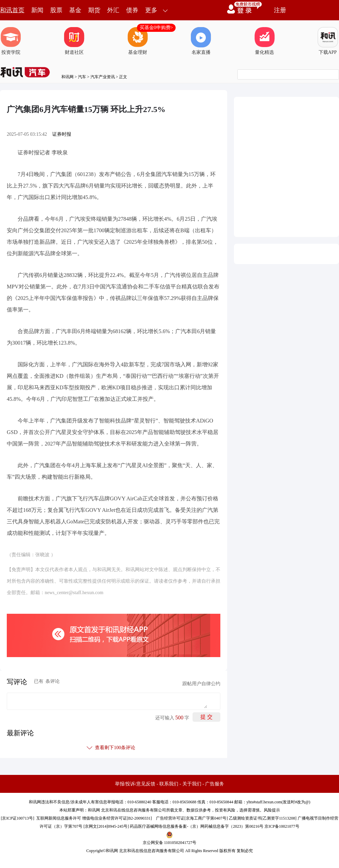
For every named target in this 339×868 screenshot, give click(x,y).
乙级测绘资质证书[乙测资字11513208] (263, 818)
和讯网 (67, 77)
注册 (280, 10)
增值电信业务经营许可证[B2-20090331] (117, 818)
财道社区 (74, 41)
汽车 (82, 77)
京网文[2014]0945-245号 (106, 826)
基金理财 (138, 41)
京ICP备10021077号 (282, 826)
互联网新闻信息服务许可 (59, 818)
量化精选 (264, 41)
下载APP (328, 41)
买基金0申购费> (156, 28)
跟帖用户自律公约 (201, 684)
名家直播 (201, 41)
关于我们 (192, 784)
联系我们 (169, 784)
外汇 (113, 10)
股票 (56, 10)
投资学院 (11, 41)
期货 (94, 10)
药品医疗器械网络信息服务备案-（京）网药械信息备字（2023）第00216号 (197, 826)
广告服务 (215, 784)
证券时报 (62, 134)
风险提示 (272, 810)
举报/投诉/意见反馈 (135, 784)
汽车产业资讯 (103, 77)
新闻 (37, 10)
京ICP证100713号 (17, 818)
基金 (75, 10)
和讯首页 (12, 10)
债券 (132, 10)
